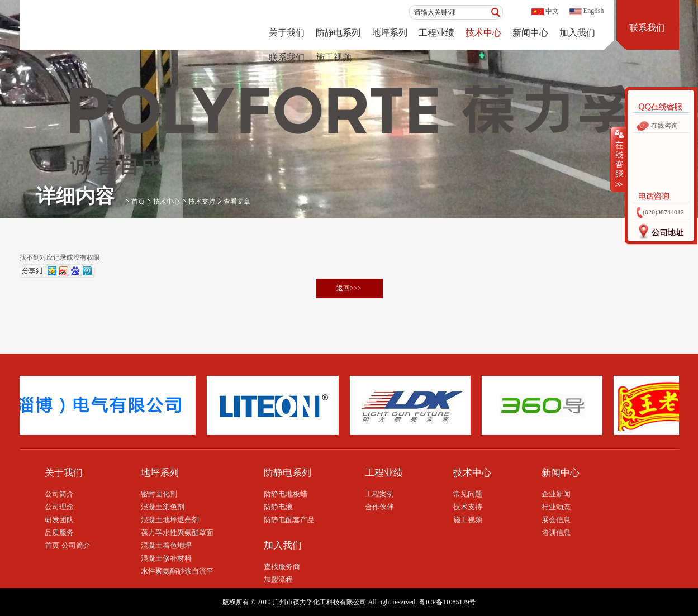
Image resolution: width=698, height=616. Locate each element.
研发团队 (59, 520)
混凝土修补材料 (166, 558)
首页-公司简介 (68, 545)
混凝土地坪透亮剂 (170, 520)
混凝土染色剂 (163, 507)
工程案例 (379, 494)
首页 (138, 202)
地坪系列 (390, 33)
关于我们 (287, 33)
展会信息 (556, 520)
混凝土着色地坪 (166, 545)
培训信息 (556, 533)
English (594, 11)
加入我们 (577, 33)
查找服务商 (282, 567)
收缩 (618, 159)
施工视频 (334, 57)
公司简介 (59, 494)
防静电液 (278, 507)
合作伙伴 (379, 507)
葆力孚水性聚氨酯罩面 (177, 533)
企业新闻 (556, 494)
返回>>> (349, 288)
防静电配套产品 (289, 520)
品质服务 (59, 533)
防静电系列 (338, 33)
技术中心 (483, 33)
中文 (552, 11)
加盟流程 (278, 579)
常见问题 (468, 494)
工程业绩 (436, 33)
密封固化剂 (159, 494)
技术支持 (202, 202)
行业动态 (556, 507)
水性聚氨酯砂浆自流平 (177, 571)
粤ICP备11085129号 (447, 602)
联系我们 (287, 57)
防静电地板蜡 (286, 494)
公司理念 (59, 507)
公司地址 (658, 234)
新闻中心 (530, 33)
